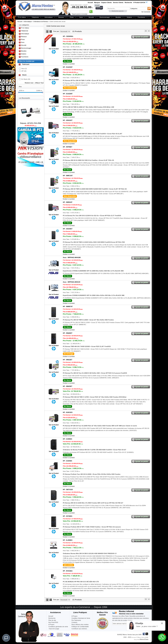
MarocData (144, 639)
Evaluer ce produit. (69, 64)
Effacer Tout (39, 83)
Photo (72, 17)
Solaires (129, 17)
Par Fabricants (76, 620)
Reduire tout (29, 83)
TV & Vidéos (22, 17)
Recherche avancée (118, 11)
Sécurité (91, 17)
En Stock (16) (26, 79)
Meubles (118, 17)
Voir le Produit (54, 49)
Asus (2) (24, 69)
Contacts (74, 622)
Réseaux (61, 17)
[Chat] (6, 638)
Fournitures (141, 17)
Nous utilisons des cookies (80, 624)
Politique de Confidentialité (80, 627)
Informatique (48, 17)
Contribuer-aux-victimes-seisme (79, 630)
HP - (68, 36)
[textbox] (118, 9)
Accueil (20, 21)
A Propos (74, 616)
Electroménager (105, 17)
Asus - (72, 257)
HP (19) (24, 71)
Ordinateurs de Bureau (41, 21)
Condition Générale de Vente (81, 618)
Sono (81, 17)
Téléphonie (35, 17)
